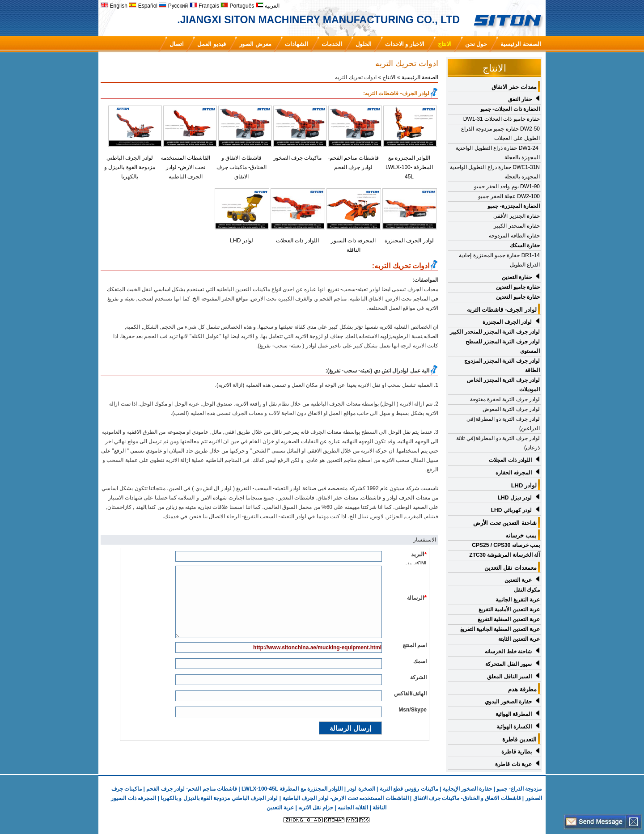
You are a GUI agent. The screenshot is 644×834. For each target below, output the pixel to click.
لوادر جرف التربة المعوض (511, 409)
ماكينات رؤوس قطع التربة (409, 789)
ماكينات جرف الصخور (298, 158)
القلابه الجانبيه (353, 808)
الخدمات (332, 44)
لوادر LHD (241, 241)
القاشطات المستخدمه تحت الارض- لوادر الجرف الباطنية (186, 167)
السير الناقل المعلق (509, 677)
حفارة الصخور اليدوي (508, 702)
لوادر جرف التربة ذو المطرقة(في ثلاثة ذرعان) (498, 443)
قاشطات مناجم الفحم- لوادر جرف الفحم (192, 789)
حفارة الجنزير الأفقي (517, 216)
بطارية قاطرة (517, 752)
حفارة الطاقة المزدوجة (514, 236)
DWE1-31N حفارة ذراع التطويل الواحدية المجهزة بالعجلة (495, 172)
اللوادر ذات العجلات (297, 241)
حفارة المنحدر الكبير (517, 226)
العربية (268, 6)
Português (237, 6)
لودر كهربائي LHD (511, 510)
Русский (173, 6)
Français (204, 6)
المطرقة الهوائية (514, 714)
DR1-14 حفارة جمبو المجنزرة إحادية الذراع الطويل (499, 260)
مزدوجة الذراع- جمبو (519, 789)
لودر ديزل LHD (515, 498)
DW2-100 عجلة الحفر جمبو (509, 196)
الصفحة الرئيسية (521, 44)
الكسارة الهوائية (514, 727)
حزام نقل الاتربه (315, 808)
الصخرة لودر (361, 789)
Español (143, 6)
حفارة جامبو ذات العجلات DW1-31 (502, 119)
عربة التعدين (518, 580)
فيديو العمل (212, 44)
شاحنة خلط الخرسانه (508, 652)
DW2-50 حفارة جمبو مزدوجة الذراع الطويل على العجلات (500, 133)
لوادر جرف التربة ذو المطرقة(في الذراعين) (503, 424)
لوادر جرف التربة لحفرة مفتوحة (505, 399)
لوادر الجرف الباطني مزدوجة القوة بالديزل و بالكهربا (130, 167)
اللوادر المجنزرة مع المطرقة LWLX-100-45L (409, 167)
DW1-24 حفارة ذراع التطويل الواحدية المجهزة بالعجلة (498, 153)
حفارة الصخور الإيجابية (468, 789)
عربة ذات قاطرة (513, 764)
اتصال (177, 44)
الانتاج (445, 44)
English (114, 6)
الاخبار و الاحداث (405, 44)
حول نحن (476, 44)
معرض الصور (255, 44)
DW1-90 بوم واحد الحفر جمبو (507, 186)
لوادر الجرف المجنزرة (409, 241)
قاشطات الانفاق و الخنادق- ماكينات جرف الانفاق (242, 167)
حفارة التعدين (517, 277)
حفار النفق (520, 99)
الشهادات (297, 44)
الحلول (364, 44)
